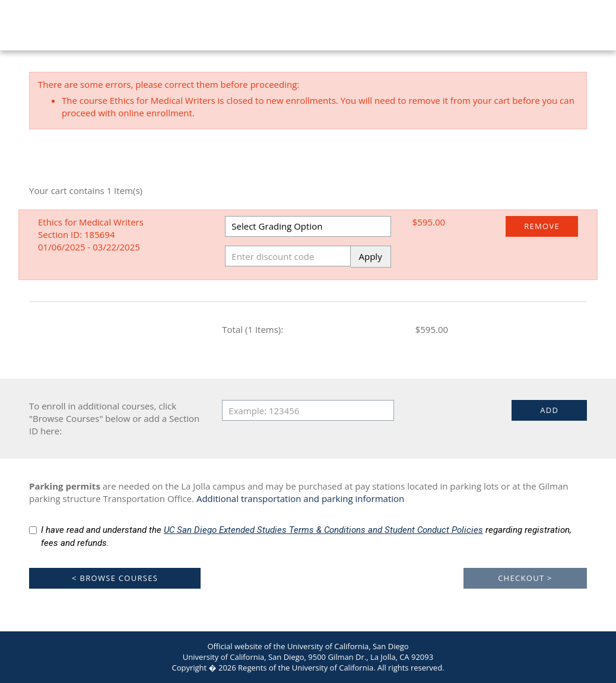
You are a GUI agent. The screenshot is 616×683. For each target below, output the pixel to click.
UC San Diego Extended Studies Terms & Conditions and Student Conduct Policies (323, 530)
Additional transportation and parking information (300, 498)
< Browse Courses (115, 578)
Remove (542, 226)
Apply (371, 256)
